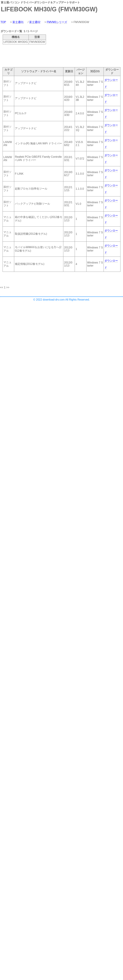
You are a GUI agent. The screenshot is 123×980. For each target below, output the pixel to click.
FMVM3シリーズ (57, 22)
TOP (3, 22)
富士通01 (18, 22)
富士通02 (35, 22)
